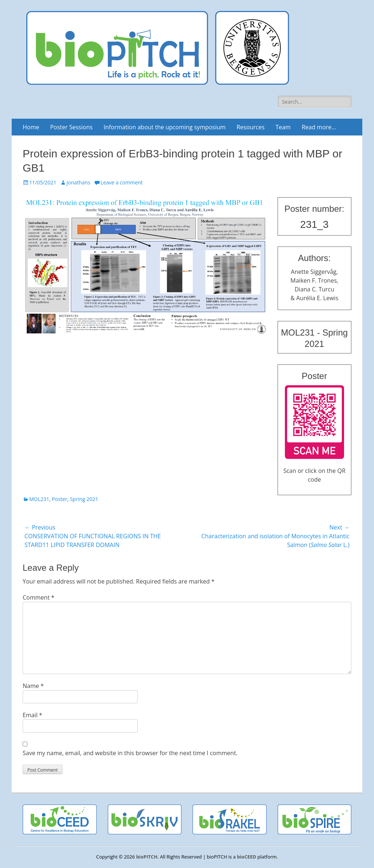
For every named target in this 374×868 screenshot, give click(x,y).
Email (33, 715)
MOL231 (39, 499)
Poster (60, 499)
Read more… (319, 127)
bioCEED (247, 857)
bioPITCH (147, 857)
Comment (39, 597)
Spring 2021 (84, 499)
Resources (251, 127)
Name (33, 686)
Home (31, 127)
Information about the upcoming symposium (165, 127)
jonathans (78, 182)
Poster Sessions (71, 127)
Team (283, 127)
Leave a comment (121, 182)
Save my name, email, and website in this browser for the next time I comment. (130, 753)
